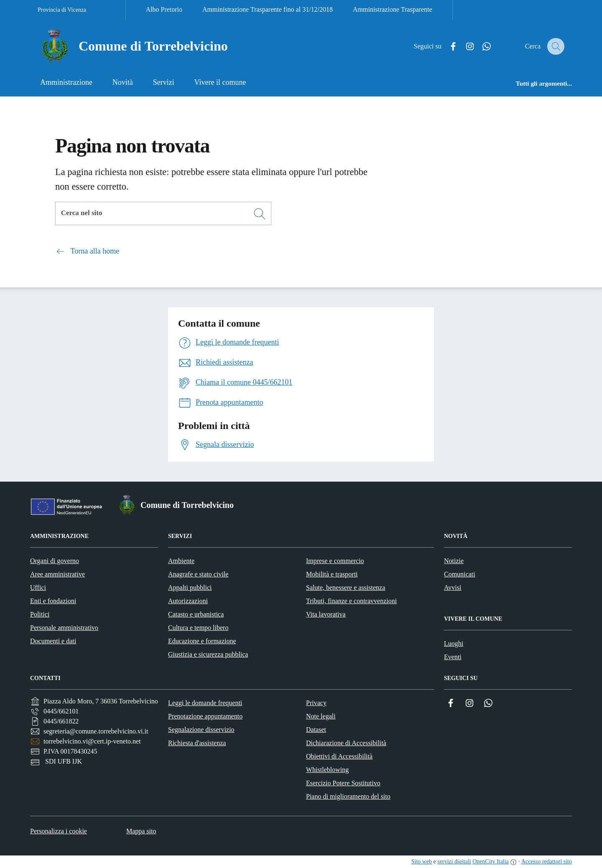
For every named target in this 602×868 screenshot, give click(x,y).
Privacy (316, 703)
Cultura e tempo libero (198, 628)
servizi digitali (454, 862)
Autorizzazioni (188, 601)
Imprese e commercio (335, 561)
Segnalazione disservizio (201, 730)
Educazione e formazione (202, 641)
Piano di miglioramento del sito (348, 796)
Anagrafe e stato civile (198, 574)
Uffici (38, 588)
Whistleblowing (327, 770)
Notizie (454, 561)
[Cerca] (260, 214)
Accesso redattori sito (547, 862)
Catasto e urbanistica (196, 614)
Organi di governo (55, 561)
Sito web (422, 862)
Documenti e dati (53, 641)
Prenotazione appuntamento (205, 716)
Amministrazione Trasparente (393, 9)
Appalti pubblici (190, 588)
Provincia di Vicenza (62, 10)
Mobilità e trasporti (332, 574)
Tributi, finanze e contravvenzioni (351, 601)
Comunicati (460, 574)
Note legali (321, 716)
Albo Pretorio (164, 9)
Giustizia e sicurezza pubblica (208, 654)
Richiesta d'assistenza (197, 743)
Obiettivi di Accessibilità (339, 756)
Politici (40, 614)
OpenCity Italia (491, 862)
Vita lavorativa (326, 614)
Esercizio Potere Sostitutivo (343, 783)
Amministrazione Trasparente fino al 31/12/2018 (268, 9)
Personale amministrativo (64, 628)
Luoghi (454, 643)
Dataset (316, 730)
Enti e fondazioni (53, 601)
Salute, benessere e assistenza (346, 588)
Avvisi (453, 588)
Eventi (453, 657)
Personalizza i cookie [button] (59, 831)
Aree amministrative (57, 574)
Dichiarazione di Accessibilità (346, 743)
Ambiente (181, 561)
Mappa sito (141, 831)
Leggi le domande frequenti (205, 703)
